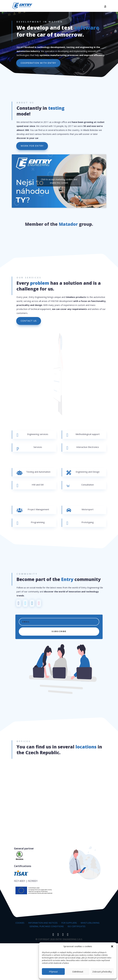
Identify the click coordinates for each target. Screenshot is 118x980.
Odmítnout (78, 972)
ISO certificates (76, 926)
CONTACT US (29, 321)
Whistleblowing (90, 923)
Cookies (20, 923)
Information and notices (43, 923)
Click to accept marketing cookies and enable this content (59, 181)
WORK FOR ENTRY (32, 146)
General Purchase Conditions (47, 926)
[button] (112, 946)
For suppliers (69, 923)
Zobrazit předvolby (102, 972)
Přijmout (53, 972)
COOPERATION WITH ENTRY (39, 63)
